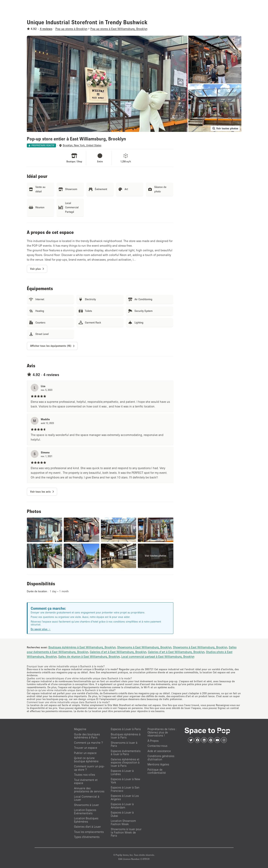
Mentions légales (158, 764)
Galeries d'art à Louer (87, 827)
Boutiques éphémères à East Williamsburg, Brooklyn (82, 647)
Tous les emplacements (89, 832)
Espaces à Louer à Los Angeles (125, 797)
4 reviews (46, 29)
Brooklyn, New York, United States (82, 145)
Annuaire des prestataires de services (89, 790)
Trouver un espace (86, 748)
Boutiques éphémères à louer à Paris (126, 736)
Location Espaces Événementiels (85, 812)
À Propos (153, 741)
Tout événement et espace (86, 782)
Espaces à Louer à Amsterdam (122, 806)
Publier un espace (85, 753)
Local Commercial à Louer (87, 798)
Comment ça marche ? (88, 743)
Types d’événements (87, 837)
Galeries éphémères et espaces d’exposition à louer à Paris (125, 763)
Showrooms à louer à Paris (124, 744)
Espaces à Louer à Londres (122, 772)
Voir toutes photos (225, 128)
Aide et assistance (159, 751)
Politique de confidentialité (157, 771)
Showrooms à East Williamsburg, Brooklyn (144, 647)
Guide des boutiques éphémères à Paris (87, 736)
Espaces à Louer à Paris (126, 729)
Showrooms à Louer (86, 805)
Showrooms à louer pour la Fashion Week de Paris (126, 832)
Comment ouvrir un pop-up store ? (89, 768)
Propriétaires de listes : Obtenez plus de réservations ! (162, 732)
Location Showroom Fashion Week (123, 822)
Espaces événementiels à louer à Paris (126, 753)
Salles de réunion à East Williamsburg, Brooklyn (89, 656)
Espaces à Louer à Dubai (122, 814)
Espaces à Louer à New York (125, 781)
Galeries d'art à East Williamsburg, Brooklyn (118, 652)
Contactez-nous (157, 746)
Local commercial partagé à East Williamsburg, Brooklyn (158, 656)
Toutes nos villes (85, 775)
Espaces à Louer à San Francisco (125, 789)
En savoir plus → (41, 629)
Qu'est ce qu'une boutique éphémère (86, 760)
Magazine (80, 729)
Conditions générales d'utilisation (161, 758)
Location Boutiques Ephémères (86, 820)
